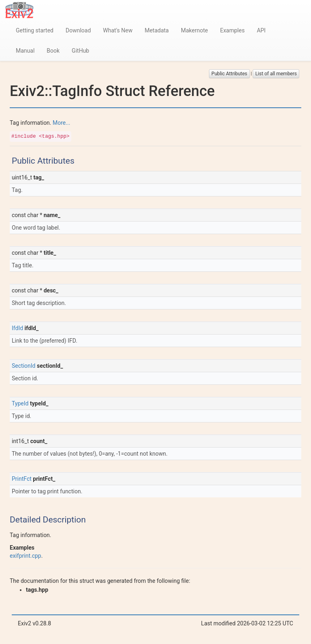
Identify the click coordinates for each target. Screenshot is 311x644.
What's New (118, 30)
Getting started (35, 30)
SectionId (23, 366)
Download (78, 30)
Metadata (157, 30)
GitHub (80, 51)
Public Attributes (229, 74)
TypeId (20, 403)
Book (53, 51)
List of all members (276, 74)
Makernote (195, 30)
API (261, 30)
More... (61, 123)
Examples (232, 30)
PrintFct (22, 479)
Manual (25, 51)
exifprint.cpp (26, 556)
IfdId (17, 328)
